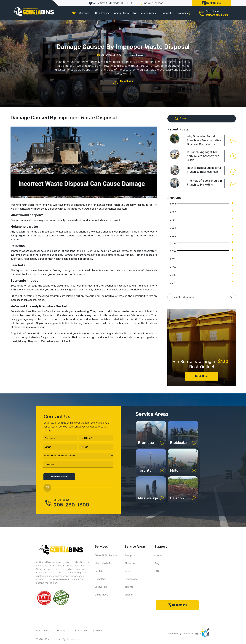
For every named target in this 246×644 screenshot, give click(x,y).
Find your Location (153, 3)
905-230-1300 (217, 15)
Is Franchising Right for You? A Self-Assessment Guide (203, 156)
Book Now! (202, 376)
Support (168, 13)
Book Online (214, 3)
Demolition (101, 579)
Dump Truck (101, 595)
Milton (128, 571)
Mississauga (131, 579)
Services (86, 13)
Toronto (129, 587)
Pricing (117, 13)
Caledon (129, 595)
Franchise (183, 13)
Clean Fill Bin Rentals (106, 555)
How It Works (103, 13)
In (135, 55)
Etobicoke (130, 563)
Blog (157, 563)
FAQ (157, 571)
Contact (159, 555)
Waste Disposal (136, 55)
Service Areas (149, 13)
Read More (127, 81)
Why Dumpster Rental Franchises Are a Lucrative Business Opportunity (204, 140)
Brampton (130, 555)
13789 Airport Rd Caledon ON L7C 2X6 (113, 3)
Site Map (98, 631)
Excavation (101, 587)
